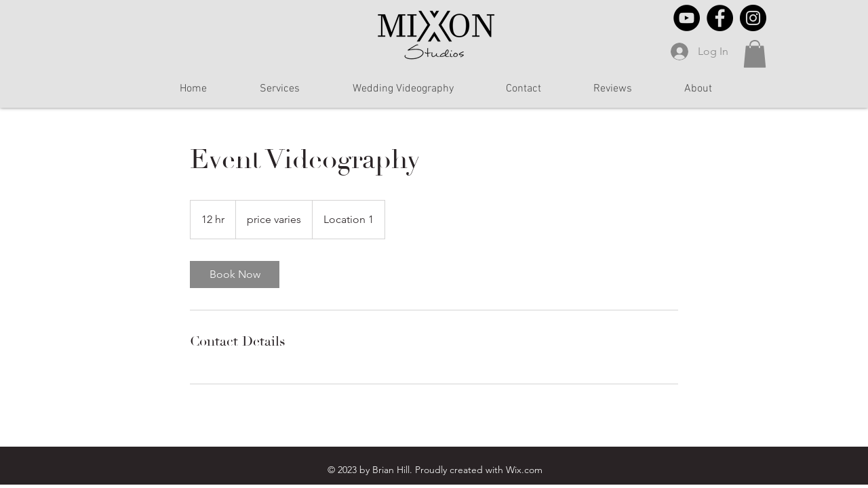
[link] (235, 274)
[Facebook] (720, 18)
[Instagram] (753, 18)
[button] (755, 54)
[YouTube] (687, 18)
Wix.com (524, 470)
